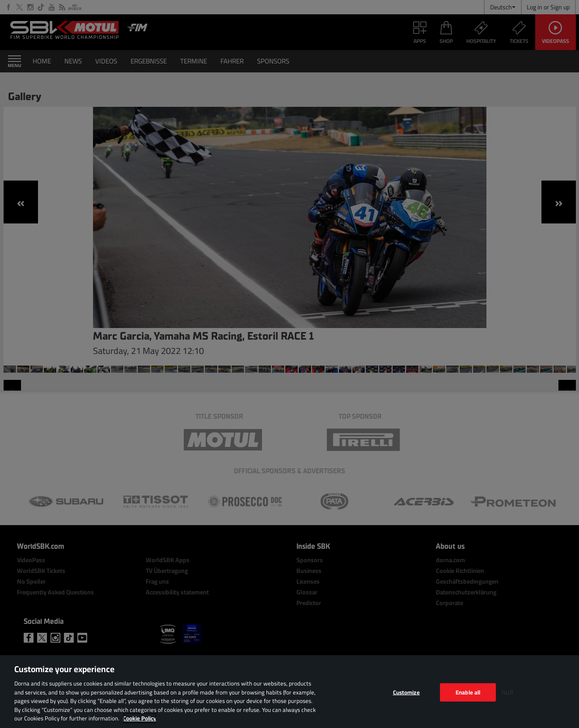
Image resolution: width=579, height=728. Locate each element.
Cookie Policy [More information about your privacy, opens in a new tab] (140, 718)
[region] (289, 692)
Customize (406, 692)
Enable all (468, 692)
